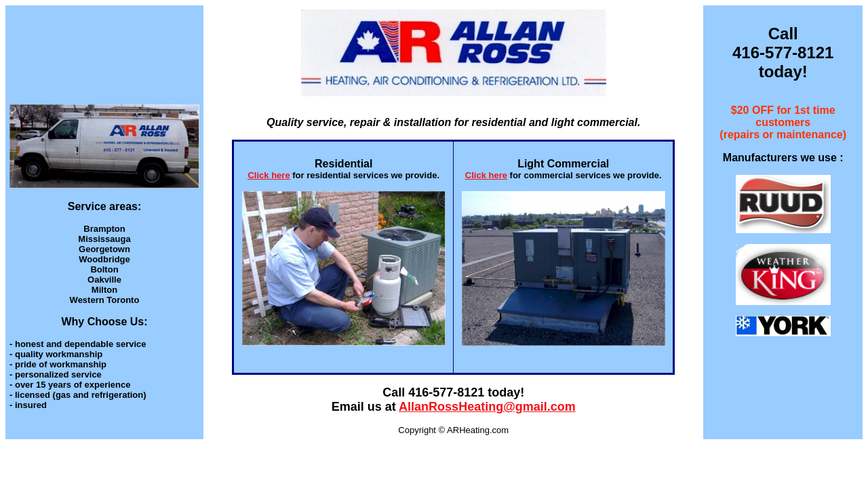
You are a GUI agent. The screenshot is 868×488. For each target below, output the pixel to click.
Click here (269, 175)
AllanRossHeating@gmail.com (487, 407)
